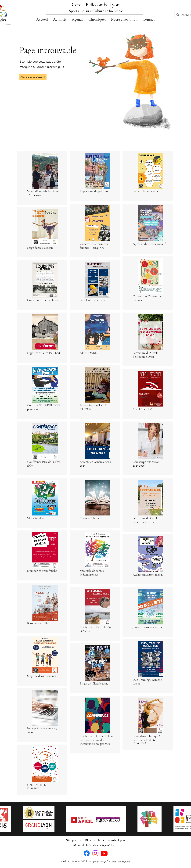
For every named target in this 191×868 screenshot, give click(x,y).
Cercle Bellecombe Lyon (96, 5)
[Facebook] (87, 853)
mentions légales (120, 861)
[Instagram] (95, 853)
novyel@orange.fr (99, 861)
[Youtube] (104, 853)
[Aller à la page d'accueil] (33, 77)
